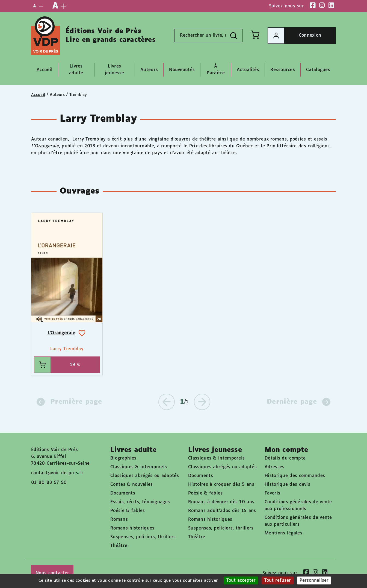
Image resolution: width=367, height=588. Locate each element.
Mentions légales (283, 533)
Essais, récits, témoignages (140, 502)
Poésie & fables (128, 511)
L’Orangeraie (61, 333)
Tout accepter (241, 580)
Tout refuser (278, 580)
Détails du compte (285, 458)
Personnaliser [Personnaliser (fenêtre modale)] (314, 580)
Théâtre (119, 546)
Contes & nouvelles (131, 485)
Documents (123, 493)
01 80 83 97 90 (49, 483)
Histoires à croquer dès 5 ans (221, 485)
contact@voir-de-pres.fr (57, 473)
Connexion (295, 36)
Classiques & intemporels (139, 467)
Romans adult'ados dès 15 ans (222, 511)
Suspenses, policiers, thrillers (143, 537)
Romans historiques (132, 528)
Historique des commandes (295, 476)
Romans (119, 520)
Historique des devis (287, 485)
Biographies (123, 458)
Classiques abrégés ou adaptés (145, 476)
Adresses (274, 467)
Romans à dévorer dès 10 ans (221, 502)
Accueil (38, 95)
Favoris (272, 493)
